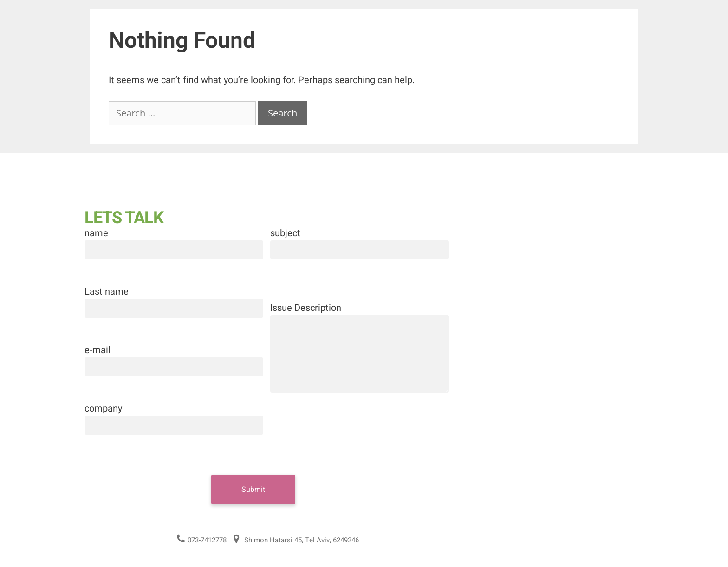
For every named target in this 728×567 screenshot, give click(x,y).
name (96, 233)
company (103, 409)
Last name (107, 292)
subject (285, 233)
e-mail (97, 350)
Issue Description (306, 308)
